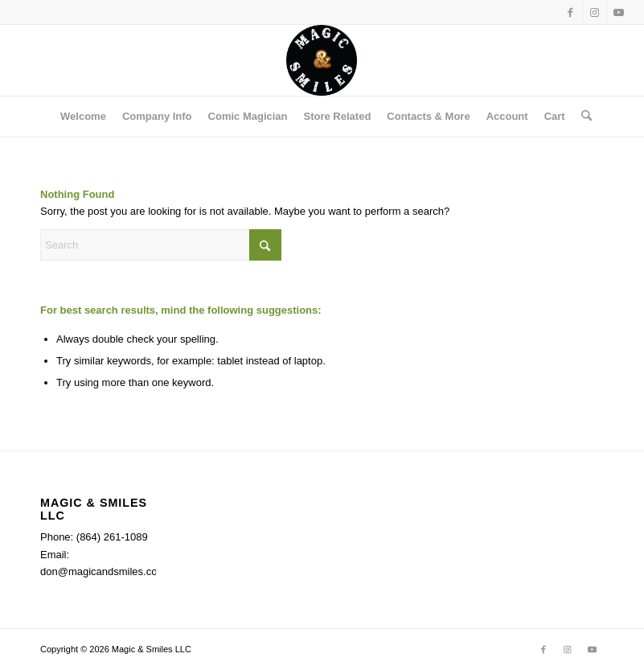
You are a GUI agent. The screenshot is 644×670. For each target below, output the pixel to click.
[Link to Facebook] (570, 12)
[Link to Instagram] (595, 12)
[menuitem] (83, 117)
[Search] (582, 117)
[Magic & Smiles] (322, 60)
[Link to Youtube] (619, 12)
